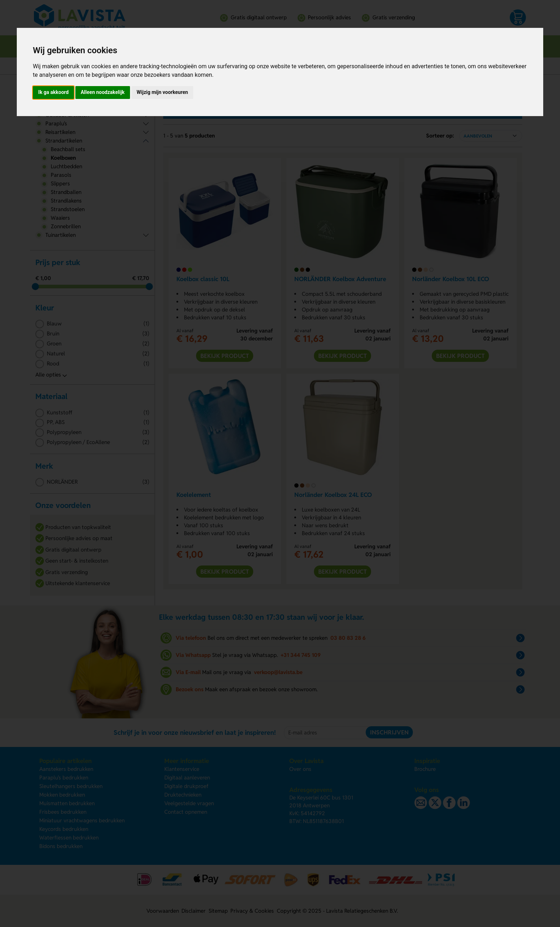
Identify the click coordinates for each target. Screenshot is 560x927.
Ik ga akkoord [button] (53, 92)
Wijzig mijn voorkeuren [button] (162, 92)
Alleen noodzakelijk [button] (103, 92)
